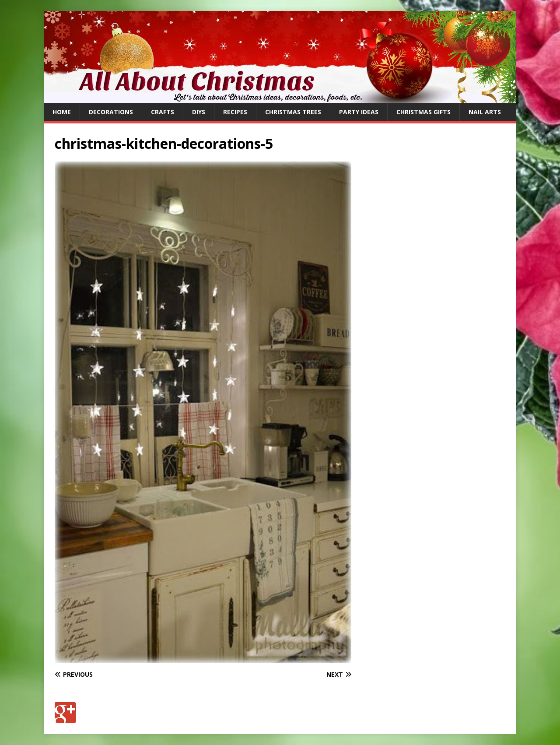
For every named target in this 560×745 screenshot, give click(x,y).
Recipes (235, 112)
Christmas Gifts (423, 112)
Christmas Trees (293, 112)
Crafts (163, 112)
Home (62, 112)
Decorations (111, 112)
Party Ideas (359, 112)
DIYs (199, 112)
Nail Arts (485, 112)
